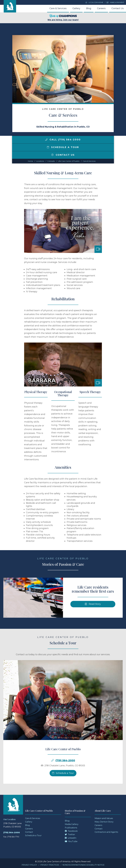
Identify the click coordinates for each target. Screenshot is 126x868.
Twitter (70, 834)
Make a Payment (115, 2)
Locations (40, 161)
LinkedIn (71, 838)
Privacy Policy (29, 865)
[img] (46, 140)
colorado (51, 161)
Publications (71, 828)
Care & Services (58, 8)
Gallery (76, 8)
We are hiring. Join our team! (63, 18)
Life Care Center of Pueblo (69, 161)
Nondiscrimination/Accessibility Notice (83, 865)
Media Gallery (72, 824)
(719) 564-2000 (12, 833)
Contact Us (118, 8)
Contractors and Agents (106, 832)
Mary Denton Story (104, 822)
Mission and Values (104, 818)
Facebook (71, 831)
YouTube (71, 841)
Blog (89, 8)
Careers (101, 8)
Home (30, 161)
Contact (29, 832)
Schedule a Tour (63, 147)
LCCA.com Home (94, 2)
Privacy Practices (50, 865)
